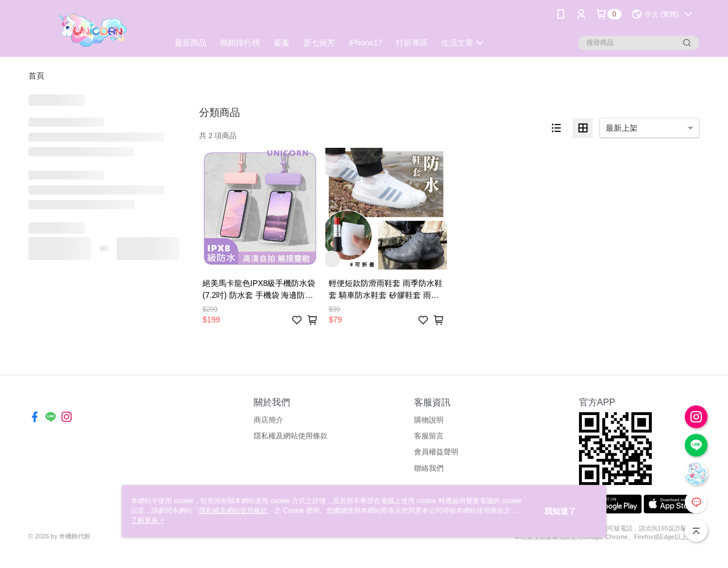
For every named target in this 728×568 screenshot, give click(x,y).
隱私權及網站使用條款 (291, 436)
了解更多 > (147, 520)
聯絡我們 (429, 468)
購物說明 (429, 420)
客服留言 (429, 436)
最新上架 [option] (622, 128)
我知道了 (560, 511)
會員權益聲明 (436, 452)
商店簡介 (268, 420)
